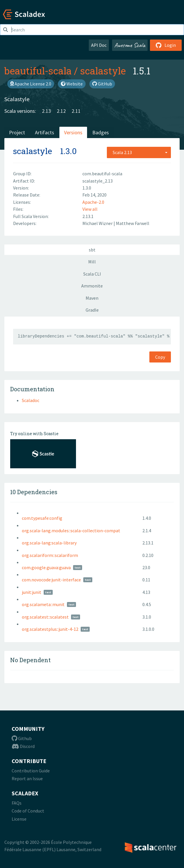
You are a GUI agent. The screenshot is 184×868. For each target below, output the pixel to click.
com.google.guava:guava (46, 567)
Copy (160, 357)
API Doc (99, 45)
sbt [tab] (92, 250)
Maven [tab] (92, 298)
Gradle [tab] (92, 310)
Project (17, 132)
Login (166, 45)
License (19, 819)
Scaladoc (31, 400)
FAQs (17, 803)
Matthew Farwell (133, 223)
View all (90, 209)
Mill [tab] (92, 262)
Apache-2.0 (93, 202)
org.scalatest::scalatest (45, 617)
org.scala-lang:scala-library (49, 543)
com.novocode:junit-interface (51, 580)
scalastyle (103, 71)
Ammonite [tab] (92, 286)
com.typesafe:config (42, 518)
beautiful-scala (38, 71)
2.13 (46, 111)
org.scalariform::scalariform (50, 555)
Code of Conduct (28, 811)
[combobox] (139, 152)
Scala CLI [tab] (92, 274)
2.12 (61, 111)
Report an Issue (27, 778)
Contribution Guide (31, 771)
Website (72, 84)
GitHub (102, 84)
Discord (23, 746)
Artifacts (45, 132)
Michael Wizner (98, 223)
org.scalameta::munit (43, 604)
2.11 (76, 111)
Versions (73, 132)
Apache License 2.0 (31, 84)
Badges (101, 132)
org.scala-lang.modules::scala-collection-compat (71, 531)
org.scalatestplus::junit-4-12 (50, 629)
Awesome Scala (130, 45)
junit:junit (32, 592)
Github (22, 738)
